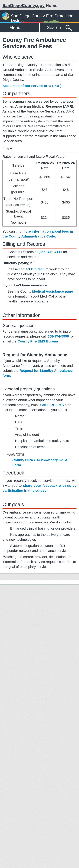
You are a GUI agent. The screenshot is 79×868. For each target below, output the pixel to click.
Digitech (38, 269)
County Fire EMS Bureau (38, 341)
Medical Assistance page (53, 291)
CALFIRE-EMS (52, 405)
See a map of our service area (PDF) (32, 86)
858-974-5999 (58, 336)
